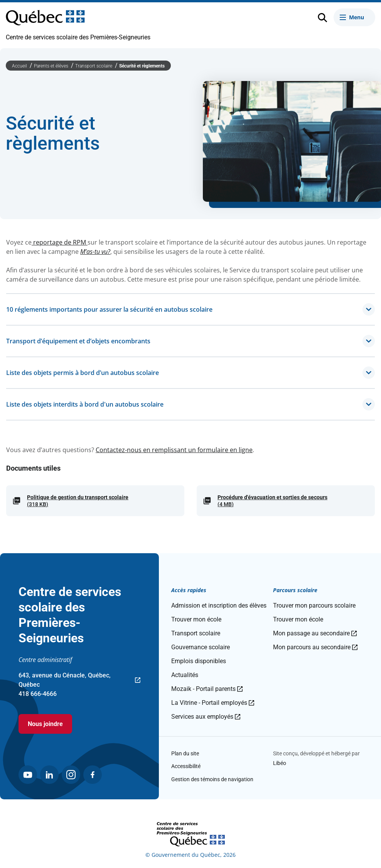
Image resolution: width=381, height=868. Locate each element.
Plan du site (185, 753)
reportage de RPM (60, 242)
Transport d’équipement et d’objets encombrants (190, 341)
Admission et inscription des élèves (219, 605)
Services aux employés (206, 717)
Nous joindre (45, 724)
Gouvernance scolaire (201, 647)
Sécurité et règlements (142, 66)
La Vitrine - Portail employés (213, 703)
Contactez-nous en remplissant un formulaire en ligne (174, 450)
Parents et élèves (52, 66)
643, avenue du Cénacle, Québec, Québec (79, 681)
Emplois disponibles (199, 661)
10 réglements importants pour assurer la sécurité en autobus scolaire (190, 309)
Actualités (185, 675)
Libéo (280, 763)
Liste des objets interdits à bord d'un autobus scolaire (190, 404)
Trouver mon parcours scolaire (314, 605)
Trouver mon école (196, 619)
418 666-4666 (38, 694)
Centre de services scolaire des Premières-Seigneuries (78, 37)
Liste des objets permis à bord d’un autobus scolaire (190, 373)
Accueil (20, 66)
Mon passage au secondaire (315, 633)
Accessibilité (186, 766)
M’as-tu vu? (95, 252)
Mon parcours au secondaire (315, 647)
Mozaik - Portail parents (207, 689)
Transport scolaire (94, 66)
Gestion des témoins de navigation (212, 779)
